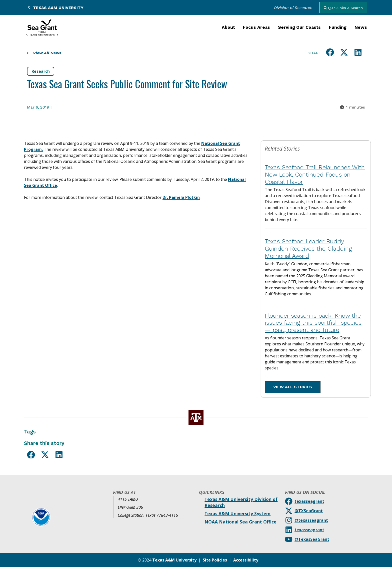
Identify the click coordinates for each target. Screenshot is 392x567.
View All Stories (293, 387)
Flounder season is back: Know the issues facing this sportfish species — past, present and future (313, 323)
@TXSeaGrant (309, 511)
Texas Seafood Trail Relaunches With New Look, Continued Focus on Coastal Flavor (315, 175)
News (361, 27)
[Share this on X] (344, 53)
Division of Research (293, 8)
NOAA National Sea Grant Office (240, 522)
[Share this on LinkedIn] (358, 53)
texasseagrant (309, 501)
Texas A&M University (55, 8)
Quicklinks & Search (343, 8)
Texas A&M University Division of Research (241, 502)
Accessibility (246, 560)
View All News (44, 53)
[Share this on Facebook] (330, 53)
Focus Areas (256, 27)
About (228, 27)
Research (41, 71)
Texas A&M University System (237, 513)
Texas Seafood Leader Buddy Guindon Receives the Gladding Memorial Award (308, 249)
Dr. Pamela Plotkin (181, 197)
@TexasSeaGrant (312, 539)
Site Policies (215, 560)
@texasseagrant (311, 520)
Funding (338, 27)
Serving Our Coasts (299, 27)
